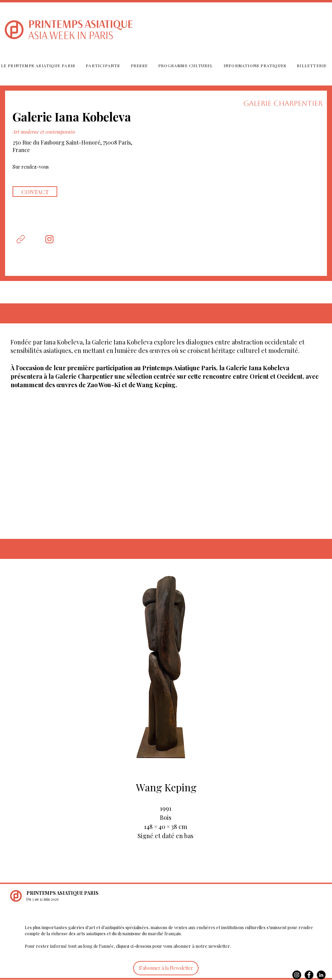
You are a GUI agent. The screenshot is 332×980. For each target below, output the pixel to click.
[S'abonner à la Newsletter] (166, 968)
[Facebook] (309, 975)
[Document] (20, 239)
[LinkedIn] (321, 975)
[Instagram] (297, 975)
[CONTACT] (35, 192)
